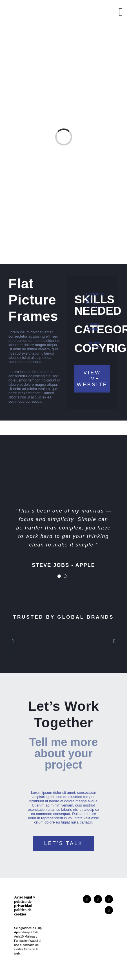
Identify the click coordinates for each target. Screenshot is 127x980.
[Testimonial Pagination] (59, 576)
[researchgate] (98, 899)
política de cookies (23, 912)
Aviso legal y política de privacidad (24, 901)
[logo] (33, 9)
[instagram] (87, 899)
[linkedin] (109, 899)
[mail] (109, 910)
